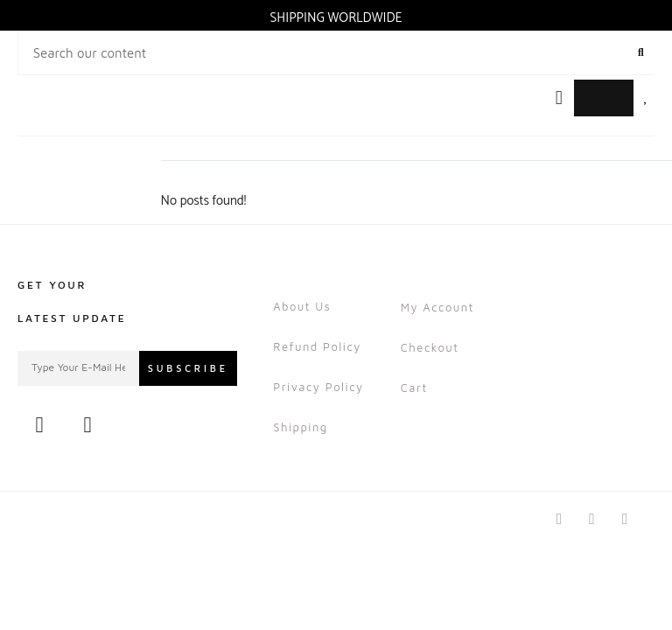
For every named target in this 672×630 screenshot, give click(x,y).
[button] (559, 98)
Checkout (430, 347)
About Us (302, 306)
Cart (414, 388)
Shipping (301, 427)
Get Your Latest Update (72, 301)
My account (437, 307)
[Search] (640, 52)
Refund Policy (317, 346)
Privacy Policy (318, 387)
